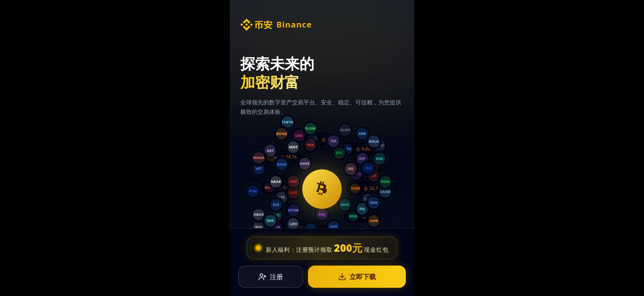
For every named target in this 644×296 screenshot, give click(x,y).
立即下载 (357, 278)
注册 (271, 278)
